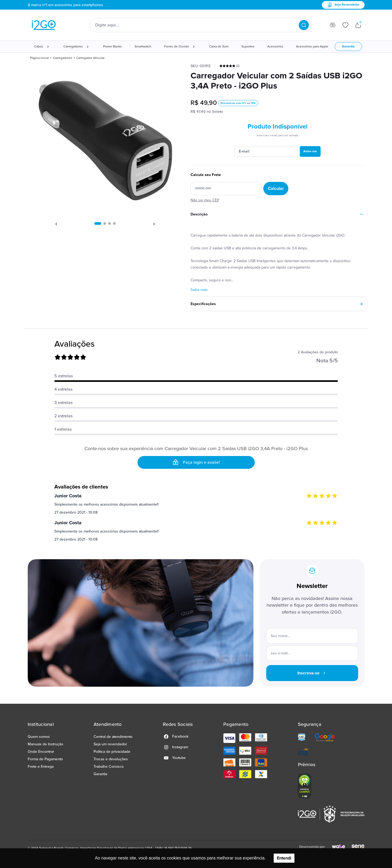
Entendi (284, 858)
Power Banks (112, 47)
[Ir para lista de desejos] (345, 25)
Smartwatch (143, 47)
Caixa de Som (219, 47)
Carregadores (73, 47)
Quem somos (39, 737)
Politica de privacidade (112, 752)
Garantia (348, 47)
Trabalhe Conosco (109, 767)
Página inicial (39, 58)
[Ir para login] (333, 25)
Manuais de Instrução (45, 744)
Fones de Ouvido (177, 47)
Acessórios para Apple (312, 47)
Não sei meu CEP (205, 200)
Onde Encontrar (41, 752)
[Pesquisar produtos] (304, 25)
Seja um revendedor (110, 744)
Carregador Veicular (90, 58)
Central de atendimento (113, 737)
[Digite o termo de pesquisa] (197, 25)
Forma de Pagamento (45, 759)
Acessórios (275, 47)
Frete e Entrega (41, 767)
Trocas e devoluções (111, 759)
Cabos (39, 47)
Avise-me (310, 151)
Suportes (248, 47)
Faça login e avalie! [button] (196, 462)
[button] (98, 223)
